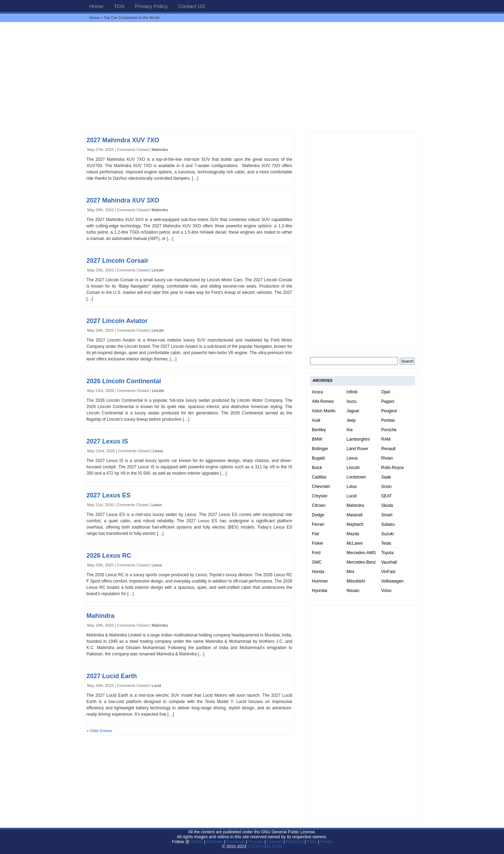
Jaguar (353, 411)
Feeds (326, 842)
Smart (387, 515)
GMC (317, 562)
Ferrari (318, 524)
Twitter (198, 842)
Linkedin (275, 842)
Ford (316, 553)
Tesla (386, 543)
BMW (317, 439)
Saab (386, 477)
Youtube (256, 842)
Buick (317, 468)
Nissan (353, 591)
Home (96, 6)
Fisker (318, 543)
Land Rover (357, 449)
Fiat (315, 534)
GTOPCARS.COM (265, 847)
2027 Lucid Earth (112, 676)
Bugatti (318, 458)
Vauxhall (389, 562)
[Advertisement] (252, 76)
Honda (318, 572)
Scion (386, 487)
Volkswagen (392, 581)
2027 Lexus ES (108, 495)
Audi (316, 420)
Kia (349, 430)
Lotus (352, 487)
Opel (386, 392)
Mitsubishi (356, 581)
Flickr (312, 842)
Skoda (387, 505)
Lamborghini (358, 439)
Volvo (386, 591)
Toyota (387, 553)
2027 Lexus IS (107, 441)
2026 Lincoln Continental (124, 381)
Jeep (351, 420)
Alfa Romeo (323, 401)
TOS (119, 6)
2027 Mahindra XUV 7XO (123, 140)
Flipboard (295, 842)
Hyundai (320, 591)
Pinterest (215, 842)
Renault (388, 449)
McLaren (355, 543)
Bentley (319, 430)
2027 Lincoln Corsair (117, 261)
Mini (350, 572)
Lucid (156, 686)
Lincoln (158, 270)
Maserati (355, 515)
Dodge (318, 515)
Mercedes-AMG (361, 553)
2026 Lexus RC (109, 556)
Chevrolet (321, 487)
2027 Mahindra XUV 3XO (123, 200)
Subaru (388, 524)
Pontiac (388, 420)
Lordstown (356, 477)
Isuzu (352, 401)
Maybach (355, 524)
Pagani (388, 401)
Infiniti (352, 392)
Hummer (320, 581)
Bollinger (320, 449)
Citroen (319, 505)
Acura (317, 392)
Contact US (192, 6)
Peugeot (389, 411)
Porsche (389, 430)
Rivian (387, 458)
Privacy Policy (151, 6)
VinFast (388, 572)
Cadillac (319, 477)
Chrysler (320, 496)
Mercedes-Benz (361, 562)
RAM (386, 439)
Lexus (158, 451)
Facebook (236, 842)
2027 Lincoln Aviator (117, 321)
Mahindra (160, 150)
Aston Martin (324, 411)
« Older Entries (99, 731)
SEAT (386, 496)
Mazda (353, 534)
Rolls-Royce (393, 468)
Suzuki (387, 534)
